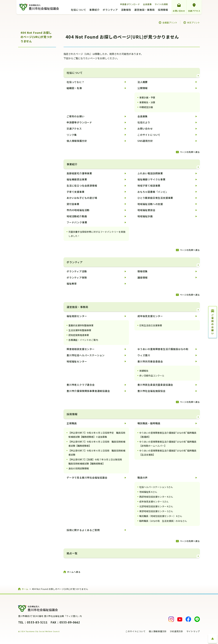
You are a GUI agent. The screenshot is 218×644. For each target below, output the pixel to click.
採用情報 (163, 10)
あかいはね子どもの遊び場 (82, 198)
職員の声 (143, 478)
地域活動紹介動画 (77, 216)
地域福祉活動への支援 (150, 204)
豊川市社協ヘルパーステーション (86, 355)
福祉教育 (72, 284)
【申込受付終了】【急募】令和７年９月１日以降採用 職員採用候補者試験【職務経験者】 (96, 461)
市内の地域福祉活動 (78, 210)
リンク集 (72, 135)
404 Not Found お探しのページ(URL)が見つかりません (36, 37)
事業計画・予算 (147, 97)
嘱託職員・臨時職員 (149, 423)
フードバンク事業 (77, 222)
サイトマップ (193, 631)
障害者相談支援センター (81, 349)
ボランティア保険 (77, 277)
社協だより (144, 122)
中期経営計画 (146, 107)
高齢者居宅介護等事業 (79, 173)
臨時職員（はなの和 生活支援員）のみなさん (163, 521)
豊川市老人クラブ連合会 (81, 385)
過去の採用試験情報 (79, 468)
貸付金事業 (73, 204)
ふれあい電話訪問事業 (150, 173)
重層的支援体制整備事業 (81, 325)
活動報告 (126, 10)
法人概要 (143, 82)
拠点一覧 (72, 553)
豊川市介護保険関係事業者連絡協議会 (88, 391)
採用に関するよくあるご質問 (83, 530)
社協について (78, 10)
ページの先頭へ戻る (190, 152)
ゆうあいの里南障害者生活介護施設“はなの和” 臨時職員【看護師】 (168, 435)
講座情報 (143, 277)
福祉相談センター (77, 316)
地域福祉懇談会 (146, 210)
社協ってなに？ (75, 82)
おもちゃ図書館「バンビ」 (153, 192)
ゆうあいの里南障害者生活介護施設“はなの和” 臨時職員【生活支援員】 (168, 453)
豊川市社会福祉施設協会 (151, 391)
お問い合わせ (179, 11)
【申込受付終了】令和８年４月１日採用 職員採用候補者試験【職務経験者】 (97, 444)
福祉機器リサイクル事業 (151, 179)
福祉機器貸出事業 (77, 179)
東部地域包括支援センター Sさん (156, 511)
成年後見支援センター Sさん (154, 501)
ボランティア (110, 10)
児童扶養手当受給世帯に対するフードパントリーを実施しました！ (97, 234)
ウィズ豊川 (144, 355)
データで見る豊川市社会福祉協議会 (87, 478)
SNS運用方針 (145, 141)
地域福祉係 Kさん (148, 492)
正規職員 (72, 423)
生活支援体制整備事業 (80, 330)
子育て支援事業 (76, 192)
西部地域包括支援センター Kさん (156, 497)
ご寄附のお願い (76, 116)
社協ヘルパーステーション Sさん (156, 487)
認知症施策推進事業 (79, 335)
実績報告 (144, 371)
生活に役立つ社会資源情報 (82, 186)
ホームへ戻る (74, 572)
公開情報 (143, 88)
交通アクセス (194, 11)
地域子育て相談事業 (149, 186)
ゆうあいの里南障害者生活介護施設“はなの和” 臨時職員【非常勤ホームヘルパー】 (168, 444)
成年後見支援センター (150, 316)
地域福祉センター (77, 361)
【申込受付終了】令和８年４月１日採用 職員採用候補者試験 (97, 453)
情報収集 (143, 271)
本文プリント (193, 23)
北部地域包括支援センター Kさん (156, 506)
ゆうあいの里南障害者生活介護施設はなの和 (163, 349)
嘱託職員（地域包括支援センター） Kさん (161, 516)
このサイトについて (149, 135)
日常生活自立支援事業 (151, 325)
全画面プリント (170, 23)
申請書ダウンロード (130, 4)
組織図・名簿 (74, 88)
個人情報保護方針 (77, 141)
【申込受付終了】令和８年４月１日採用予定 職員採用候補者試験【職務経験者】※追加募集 (97, 435)
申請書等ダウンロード (79, 122)
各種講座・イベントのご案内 (83, 340)
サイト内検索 (161, 4)
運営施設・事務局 (144, 10)
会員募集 (147, 4)
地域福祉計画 (145, 216)
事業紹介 (94, 10)
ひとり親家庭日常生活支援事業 (155, 198)
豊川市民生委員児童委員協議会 (155, 385)
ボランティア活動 (77, 271)
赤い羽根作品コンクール (152, 376)
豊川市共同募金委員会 (150, 361)
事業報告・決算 (147, 102)
